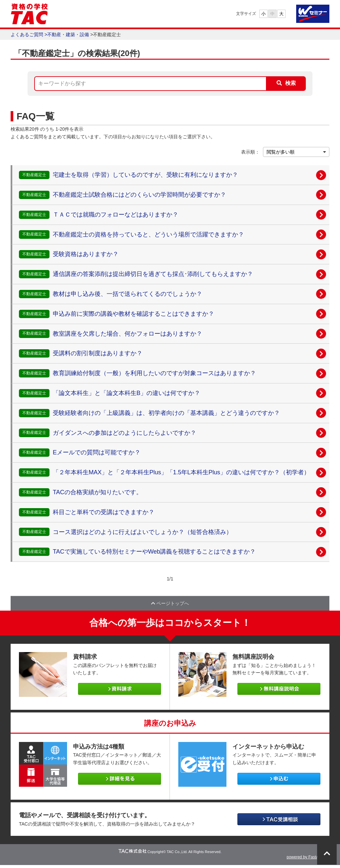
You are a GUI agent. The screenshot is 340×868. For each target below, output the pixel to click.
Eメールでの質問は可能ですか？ (97, 452)
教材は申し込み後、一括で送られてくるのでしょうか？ (127, 294)
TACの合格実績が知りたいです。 (97, 492)
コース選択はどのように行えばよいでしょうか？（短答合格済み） (142, 532)
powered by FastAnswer (308, 860)
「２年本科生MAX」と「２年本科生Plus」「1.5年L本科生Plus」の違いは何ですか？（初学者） (181, 472)
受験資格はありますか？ (86, 254)
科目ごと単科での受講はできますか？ (104, 512)
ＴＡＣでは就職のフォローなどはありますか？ (116, 215)
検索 (291, 83)
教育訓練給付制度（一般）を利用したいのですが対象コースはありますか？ (154, 373)
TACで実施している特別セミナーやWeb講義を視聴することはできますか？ (154, 552)
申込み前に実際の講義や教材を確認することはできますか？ (133, 314)
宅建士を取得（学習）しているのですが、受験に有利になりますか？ (145, 175)
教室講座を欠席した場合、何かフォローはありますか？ (127, 334)
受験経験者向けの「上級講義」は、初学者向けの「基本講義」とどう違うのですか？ (166, 413)
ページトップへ (170, 605)
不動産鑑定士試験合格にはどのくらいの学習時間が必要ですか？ (139, 195)
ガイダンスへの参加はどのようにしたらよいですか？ (125, 433)
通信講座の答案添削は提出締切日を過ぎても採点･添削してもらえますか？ (153, 274)
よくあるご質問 (27, 34)
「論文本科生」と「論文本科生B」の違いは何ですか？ (127, 393)
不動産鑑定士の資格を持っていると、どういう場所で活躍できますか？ (148, 234)
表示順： (250, 152)
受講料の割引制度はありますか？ (98, 353)
